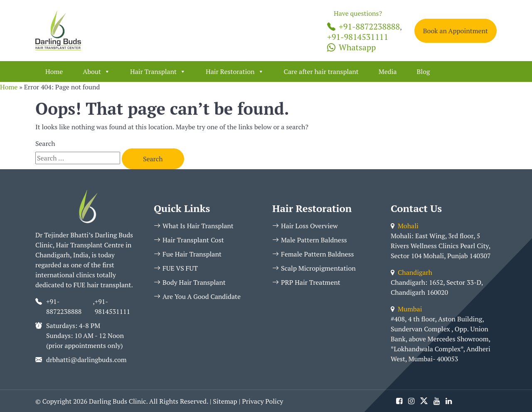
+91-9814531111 (358, 37)
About (96, 72)
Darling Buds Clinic (117, 401)
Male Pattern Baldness (310, 240)
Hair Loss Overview (305, 226)
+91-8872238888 (363, 26)
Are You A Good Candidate (197, 296)
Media (388, 72)
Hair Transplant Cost (189, 240)
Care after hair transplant (321, 72)
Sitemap (225, 401)
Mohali (405, 226)
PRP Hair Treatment (306, 282)
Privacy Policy (262, 401)
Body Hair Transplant (190, 282)
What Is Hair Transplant (194, 226)
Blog (423, 72)
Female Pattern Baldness (313, 254)
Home (54, 72)
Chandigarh (411, 272)
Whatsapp (351, 47)
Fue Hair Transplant (188, 254)
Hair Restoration (235, 72)
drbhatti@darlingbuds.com (86, 360)
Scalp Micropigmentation (314, 268)
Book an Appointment (456, 31)
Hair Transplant (158, 72)
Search (45, 143)
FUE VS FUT (176, 268)
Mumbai (406, 309)
